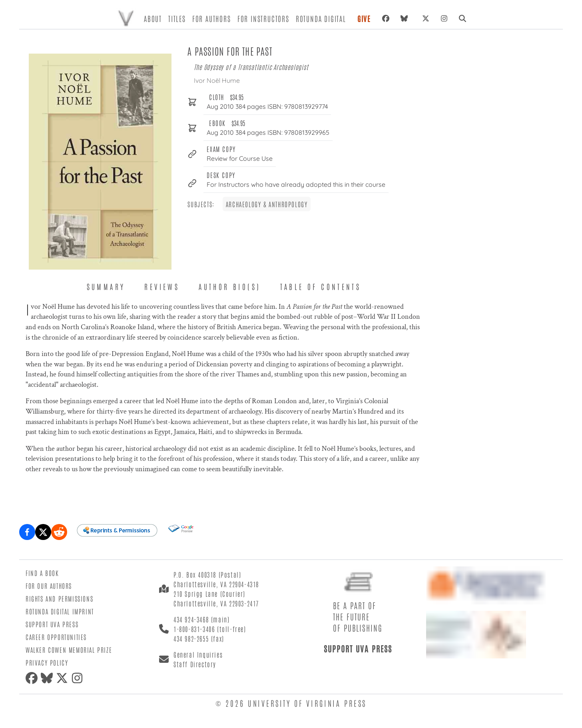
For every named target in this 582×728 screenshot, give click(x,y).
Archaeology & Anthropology (267, 204)
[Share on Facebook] (27, 532)
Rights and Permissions (59, 598)
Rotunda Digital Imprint (60, 611)
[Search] (462, 18)
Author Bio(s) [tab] (230, 286)
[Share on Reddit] (59, 532)
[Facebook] (386, 18)
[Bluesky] (406, 18)
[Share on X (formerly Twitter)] (43, 532)
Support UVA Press (52, 624)
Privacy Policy (47, 662)
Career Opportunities (56, 637)
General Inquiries (198, 654)
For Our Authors (49, 586)
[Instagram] (444, 18)
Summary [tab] (106, 286)
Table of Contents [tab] (321, 286)
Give (364, 18)
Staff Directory (195, 664)
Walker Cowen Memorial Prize (69, 650)
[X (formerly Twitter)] (426, 18)
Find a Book (42, 573)
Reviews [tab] (162, 286)
